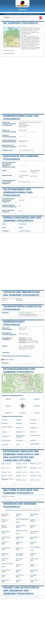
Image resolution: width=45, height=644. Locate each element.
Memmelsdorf (6, 440)
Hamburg (19, 464)
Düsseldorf (33, 468)
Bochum (33, 480)
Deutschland (22, 224)
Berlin (3, 464)
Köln (3, 468)
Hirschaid (33, 440)
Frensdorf (22, 413)
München (33, 464)
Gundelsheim (6, 436)
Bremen (4, 476)
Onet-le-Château (8, 359)
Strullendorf (19, 432)
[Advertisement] (22, 85)
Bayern (21, 227)
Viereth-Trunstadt (7, 427)
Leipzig (4, 472)
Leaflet (18, 392)
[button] (4, 376)
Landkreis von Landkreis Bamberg (24, 14)
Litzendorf (5, 445)
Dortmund (19, 472)
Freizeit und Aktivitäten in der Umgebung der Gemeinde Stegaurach (21, 591)
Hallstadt (19, 428)
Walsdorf (8, 399)
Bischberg (5, 423)
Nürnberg (5, 479)
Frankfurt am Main (21, 467)
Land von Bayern (9, 14)
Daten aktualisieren (9, 53)
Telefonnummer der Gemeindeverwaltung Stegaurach (18, 192)
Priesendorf (19, 440)
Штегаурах (19, 300)
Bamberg (37, 399)
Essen (32, 472)
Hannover (33, 476)
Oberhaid (19, 423)
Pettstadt (33, 423)
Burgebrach (8, 413)
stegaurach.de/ (23, 141)
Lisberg (4, 432)
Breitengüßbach (35, 444)
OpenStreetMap (32, 392)
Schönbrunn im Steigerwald (20, 436)
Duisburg (19, 480)
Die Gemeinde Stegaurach (21, 23)
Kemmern (33, 432)
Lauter (18, 445)
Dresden (18, 476)
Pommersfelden (35, 435)
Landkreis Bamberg (25, 231)
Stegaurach (23, 10)
